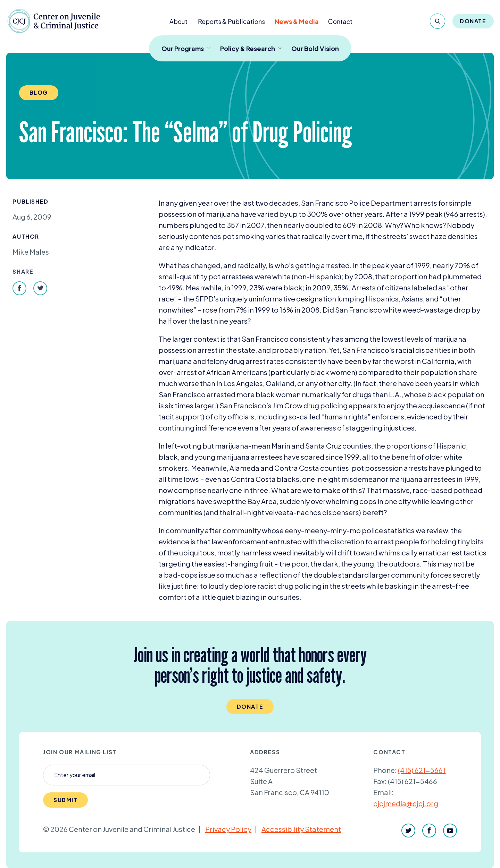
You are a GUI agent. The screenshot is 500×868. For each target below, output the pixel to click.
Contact (340, 21)
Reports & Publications (231, 21)
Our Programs (186, 48)
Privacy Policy (228, 829)
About (178, 21)
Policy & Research (251, 48)
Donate (473, 21)
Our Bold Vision (315, 48)
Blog (39, 92)
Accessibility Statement (301, 829)
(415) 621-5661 (422, 770)
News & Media (297, 21)
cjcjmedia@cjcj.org (406, 803)
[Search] (437, 21)
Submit (66, 800)
